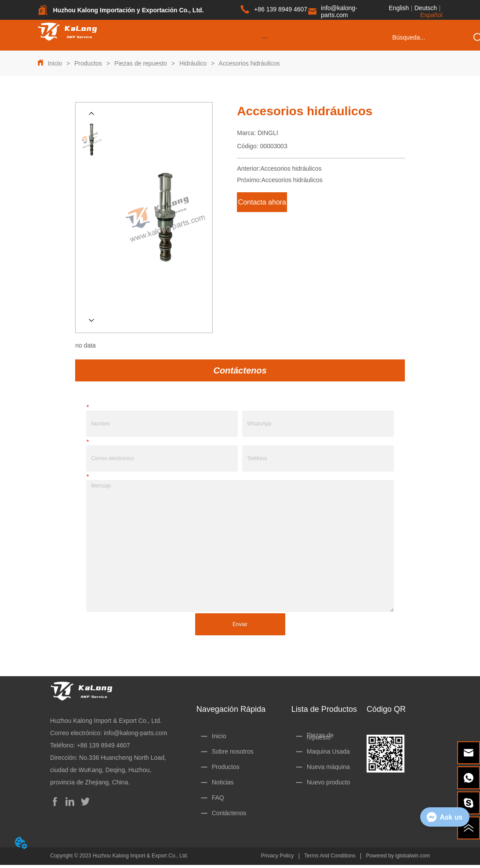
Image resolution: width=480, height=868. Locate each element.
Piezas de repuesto (141, 63)
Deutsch (426, 8)
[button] (265, 38)
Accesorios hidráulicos (248, 63)
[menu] (265, 37)
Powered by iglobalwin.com (398, 856)
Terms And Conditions (330, 856)
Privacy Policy (278, 856)
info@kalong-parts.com (135, 733)
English (399, 8)
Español (431, 15)
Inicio (55, 63)
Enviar (240, 624)
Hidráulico (193, 63)
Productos (88, 63)
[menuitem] (265, 37)
